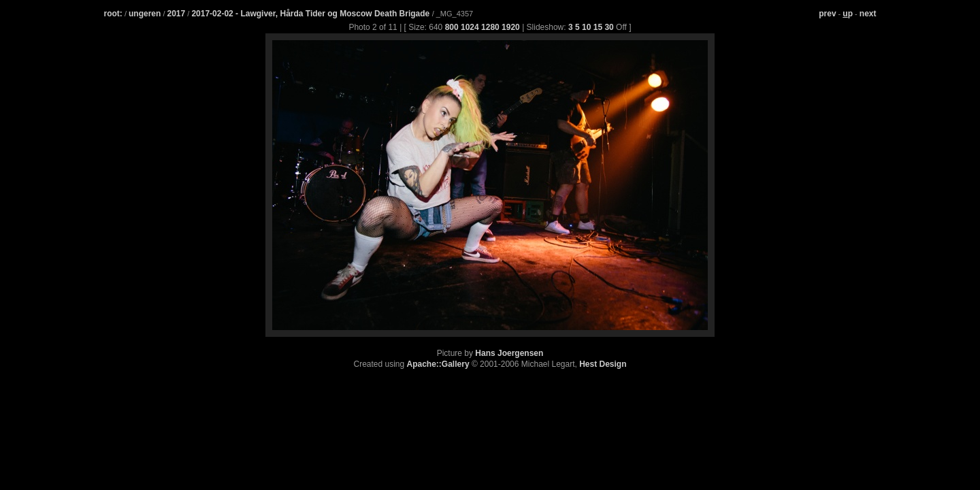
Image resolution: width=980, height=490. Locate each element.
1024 (470, 27)
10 (586, 27)
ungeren (145, 14)
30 (609, 27)
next (868, 14)
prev (827, 14)
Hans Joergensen (509, 353)
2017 (177, 14)
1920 (511, 27)
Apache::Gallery (438, 364)
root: (113, 14)
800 (452, 27)
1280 (490, 27)
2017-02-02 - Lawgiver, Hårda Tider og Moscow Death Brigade (311, 14)
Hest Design (603, 364)
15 (598, 27)
